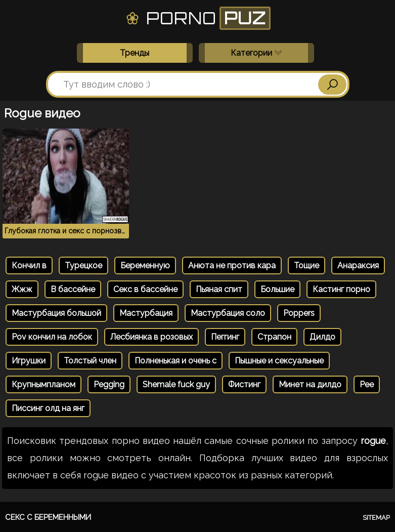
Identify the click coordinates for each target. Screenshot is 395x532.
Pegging (109, 384)
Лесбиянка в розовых (151, 337)
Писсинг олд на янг (48, 408)
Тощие (306, 265)
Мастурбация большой (56, 313)
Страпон (274, 337)
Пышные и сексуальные (279, 361)
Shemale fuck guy (176, 384)
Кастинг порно (341, 289)
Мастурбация (146, 313)
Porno (197, 18)
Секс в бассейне (145, 289)
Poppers (299, 313)
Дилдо (322, 337)
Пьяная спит (219, 289)
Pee (367, 384)
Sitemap (376, 518)
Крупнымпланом (43, 384)
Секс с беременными (48, 517)
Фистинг (244, 384)
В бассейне (73, 289)
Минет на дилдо (310, 384)
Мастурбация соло (228, 313)
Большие (277, 289)
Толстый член (90, 361)
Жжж (22, 289)
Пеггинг (225, 337)
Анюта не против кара (232, 265)
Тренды (135, 53)
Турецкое (83, 265)
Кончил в (29, 265)
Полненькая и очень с (175, 361)
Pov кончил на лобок (52, 337)
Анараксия (358, 265)
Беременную (145, 265)
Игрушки (29, 361)
